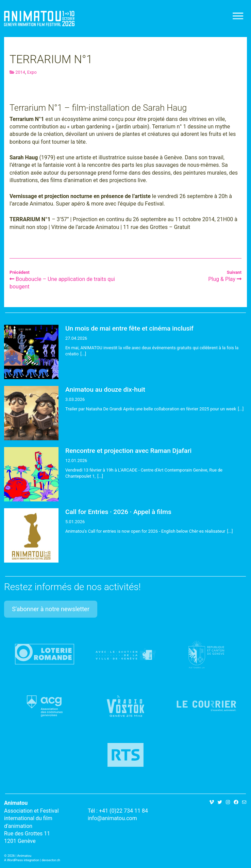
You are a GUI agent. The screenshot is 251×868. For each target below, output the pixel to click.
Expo (32, 72)
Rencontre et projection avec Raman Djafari (128, 451)
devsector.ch (51, 860)
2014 (20, 72)
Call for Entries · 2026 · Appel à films (118, 512)
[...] (83, 354)
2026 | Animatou (19, 856)
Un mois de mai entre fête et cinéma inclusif (129, 328)
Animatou (39, 19)
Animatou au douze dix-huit (105, 389)
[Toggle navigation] (238, 16)
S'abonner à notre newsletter (51, 609)
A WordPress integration (22, 860)
